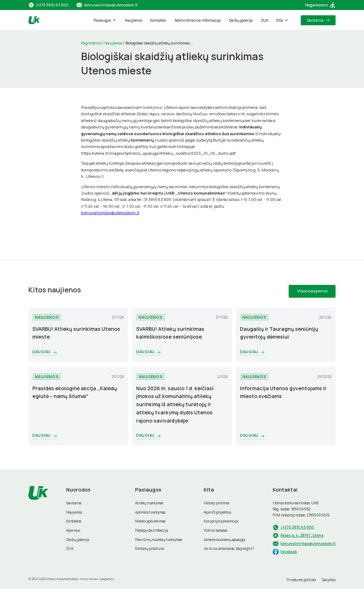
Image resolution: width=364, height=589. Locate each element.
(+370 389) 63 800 (297, 527)
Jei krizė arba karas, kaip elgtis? (229, 548)
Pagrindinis (91, 43)
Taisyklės (329, 580)
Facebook (289, 552)
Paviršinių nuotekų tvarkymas (159, 540)
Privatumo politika (301, 580)
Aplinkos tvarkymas (150, 512)
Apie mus (73, 530)
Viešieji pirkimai (216, 503)
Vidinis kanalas (215, 530)
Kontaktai (158, 20)
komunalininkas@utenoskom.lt (110, 213)
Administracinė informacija (198, 20)
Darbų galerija (241, 20)
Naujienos (133, 20)
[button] (105, 20)
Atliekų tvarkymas (149, 503)
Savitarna (74, 503)
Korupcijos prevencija (221, 521)
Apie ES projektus (217, 512)
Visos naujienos (312, 291)
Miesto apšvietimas (150, 521)
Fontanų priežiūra (149, 548)
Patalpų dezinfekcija (151, 530)
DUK (265, 20)
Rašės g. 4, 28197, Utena (302, 535)
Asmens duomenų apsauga (224, 540)
